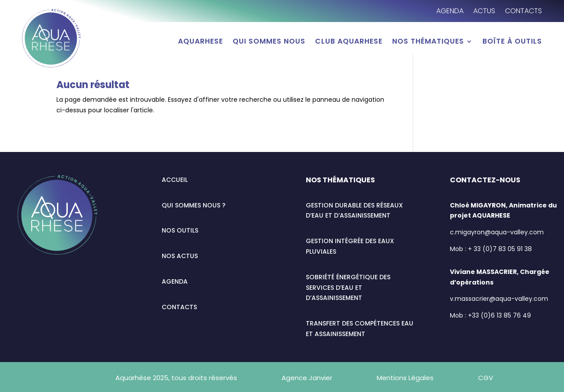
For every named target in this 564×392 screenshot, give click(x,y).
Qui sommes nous (269, 42)
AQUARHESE (200, 42)
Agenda (450, 12)
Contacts (523, 12)
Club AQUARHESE (349, 42)
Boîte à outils (512, 42)
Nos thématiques (428, 42)
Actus (484, 12)
